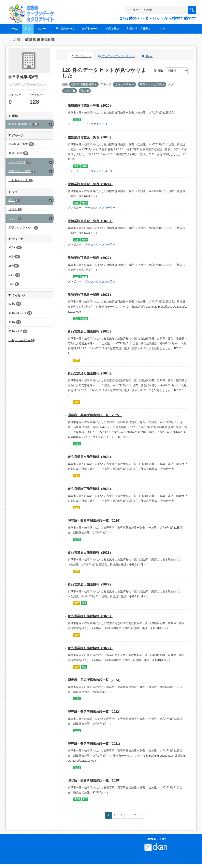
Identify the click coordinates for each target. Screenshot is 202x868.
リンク (163, 29)
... (128, 815)
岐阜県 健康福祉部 (40, 40)
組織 (28, 29)
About (147, 56)
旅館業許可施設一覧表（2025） (90, 137)
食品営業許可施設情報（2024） (90, 489)
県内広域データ (65, 29)
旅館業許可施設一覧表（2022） (90, 258)
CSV (77, 360)
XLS (76, 166)
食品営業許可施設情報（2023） (90, 616)
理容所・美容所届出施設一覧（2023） (95, 680)
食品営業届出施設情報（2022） (90, 584)
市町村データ (90, 29)
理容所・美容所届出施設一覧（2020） (95, 780)
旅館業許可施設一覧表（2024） (90, 184)
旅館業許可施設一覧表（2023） (90, 221)
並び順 (158, 71)
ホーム (14, 29)
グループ (43, 29)
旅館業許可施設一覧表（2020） (90, 106)
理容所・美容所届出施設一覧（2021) (94, 744)
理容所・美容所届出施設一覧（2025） (95, 415)
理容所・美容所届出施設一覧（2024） (95, 521)
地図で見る (112, 29)
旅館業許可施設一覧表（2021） (90, 295)
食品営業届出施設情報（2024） (90, 457)
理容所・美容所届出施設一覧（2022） (95, 712)
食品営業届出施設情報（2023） (90, 553)
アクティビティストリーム (117, 56)
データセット (81, 56)
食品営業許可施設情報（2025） (90, 373)
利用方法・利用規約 (139, 29)
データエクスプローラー (100, 124)
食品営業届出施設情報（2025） (90, 331)
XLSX (77, 119)
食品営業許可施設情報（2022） (90, 648)
